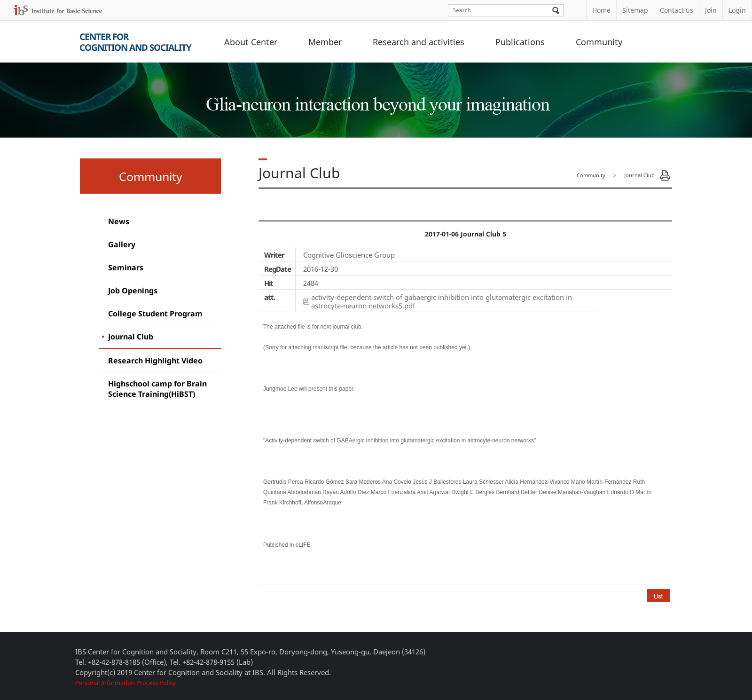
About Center (251, 42)
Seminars (126, 267)
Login (737, 10)
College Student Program (155, 314)
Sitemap (635, 10)
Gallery (122, 244)
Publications (520, 42)
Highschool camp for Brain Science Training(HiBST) (157, 389)
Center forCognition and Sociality (135, 42)
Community (599, 42)
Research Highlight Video (155, 361)
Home (601, 10)
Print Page (665, 175)
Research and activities (419, 42)
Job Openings (133, 291)
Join (711, 10)
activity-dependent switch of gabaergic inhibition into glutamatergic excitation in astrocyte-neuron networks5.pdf (442, 301)
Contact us (677, 10)
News (119, 221)
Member (325, 42)
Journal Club (131, 337)
